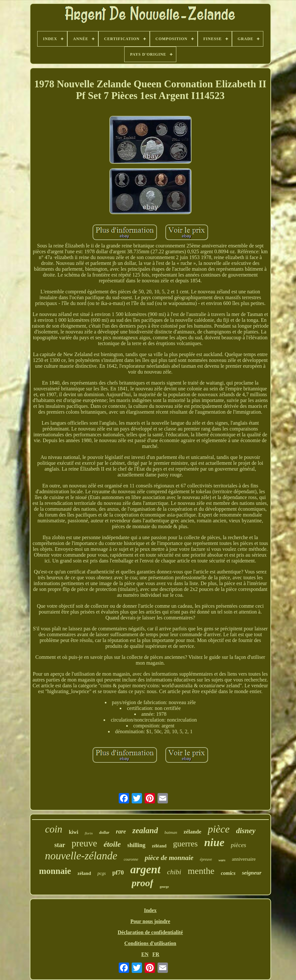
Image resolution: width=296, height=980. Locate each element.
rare (121, 832)
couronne (131, 859)
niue (214, 842)
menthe (201, 871)
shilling (137, 845)
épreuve (206, 859)
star (60, 845)
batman (171, 832)
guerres (186, 844)
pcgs (102, 873)
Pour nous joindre (150, 921)
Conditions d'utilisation (150, 943)
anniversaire (244, 859)
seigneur (252, 873)
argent (145, 870)
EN (145, 954)
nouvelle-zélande (81, 856)
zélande (192, 832)
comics (228, 873)
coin (54, 829)
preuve (84, 843)
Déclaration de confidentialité (150, 932)
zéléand (159, 846)
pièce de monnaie (169, 858)
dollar (104, 832)
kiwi (74, 832)
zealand (145, 830)
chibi (174, 872)
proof (143, 883)
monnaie (55, 871)
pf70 (118, 872)
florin (89, 833)
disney (246, 831)
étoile (112, 844)
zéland (84, 873)
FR (156, 954)
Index (150, 910)
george (164, 887)
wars (222, 860)
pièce (219, 829)
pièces (239, 845)
